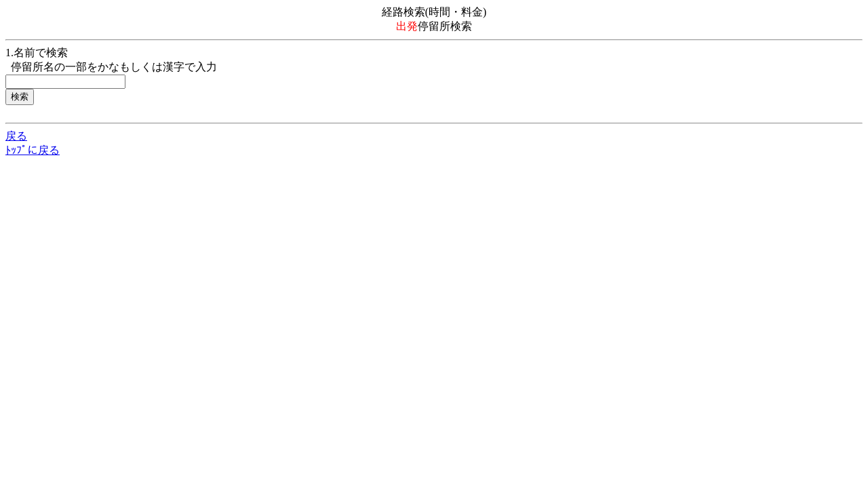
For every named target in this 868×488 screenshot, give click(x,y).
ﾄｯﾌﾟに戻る (33, 150)
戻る (16, 136)
